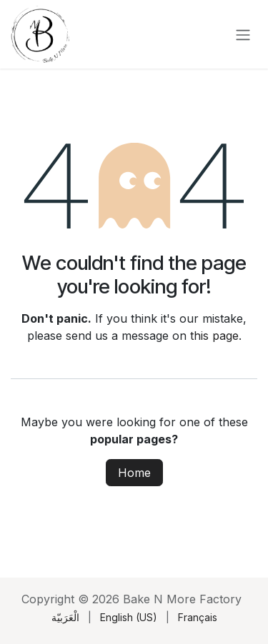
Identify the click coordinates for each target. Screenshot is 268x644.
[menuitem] (65, 617)
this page (214, 336)
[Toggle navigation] (243, 34)
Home (134, 473)
